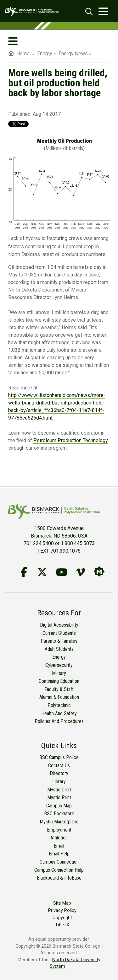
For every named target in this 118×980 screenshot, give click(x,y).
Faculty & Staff (59, 689)
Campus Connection (59, 862)
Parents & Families (59, 641)
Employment (59, 830)
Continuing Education (59, 681)
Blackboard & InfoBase (59, 878)
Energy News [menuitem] (73, 54)
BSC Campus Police (59, 757)
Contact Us (59, 766)
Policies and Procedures (59, 721)
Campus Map (59, 806)
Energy (59, 657)
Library (59, 782)
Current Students (59, 633)
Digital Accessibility (59, 625)
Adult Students (59, 649)
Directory (59, 773)
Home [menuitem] (19, 54)
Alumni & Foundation (59, 697)
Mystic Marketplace (59, 822)
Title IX (62, 925)
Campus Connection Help (59, 870)
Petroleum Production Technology (71, 440)
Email (59, 846)
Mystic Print (59, 798)
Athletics (59, 838)
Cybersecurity (59, 665)
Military (59, 673)
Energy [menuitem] (45, 54)
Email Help (59, 854)
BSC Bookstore (59, 814)
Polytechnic (59, 705)
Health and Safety (59, 713)
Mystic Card (59, 790)
